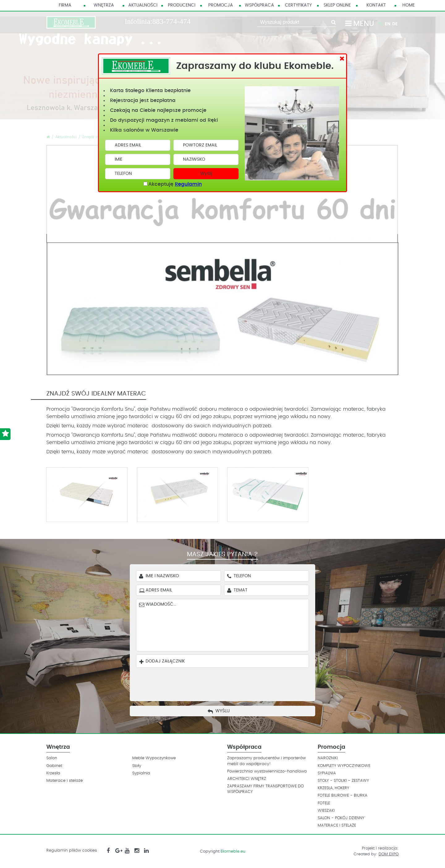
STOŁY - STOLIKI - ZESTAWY (343, 781)
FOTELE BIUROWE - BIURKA (343, 796)
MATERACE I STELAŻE (337, 826)
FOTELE (324, 803)
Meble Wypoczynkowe (154, 758)
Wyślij (206, 174)
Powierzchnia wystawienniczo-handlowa (267, 771)
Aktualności (143, 5)
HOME (409, 5)
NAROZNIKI (328, 758)
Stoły (137, 766)
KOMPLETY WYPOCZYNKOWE (344, 766)
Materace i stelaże (65, 781)
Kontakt (376, 5)
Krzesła (53, 773)
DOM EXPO (389, 854)
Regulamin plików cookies (72, 851)
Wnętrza (104, 5)
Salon (52, 758)
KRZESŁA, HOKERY (333, 788)
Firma (65, 5)
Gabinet (54, 766)
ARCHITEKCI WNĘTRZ (247, 779)
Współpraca (259, 5)
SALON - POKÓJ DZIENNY (341, 818)
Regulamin (188, 184)
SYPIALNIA (327, 773)
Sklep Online (337, 5)
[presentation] (227, 683)
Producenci (182, 5)
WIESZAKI (326, 811)
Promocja (221, 5)
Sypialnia (141, 773)
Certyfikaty (298, 5)
